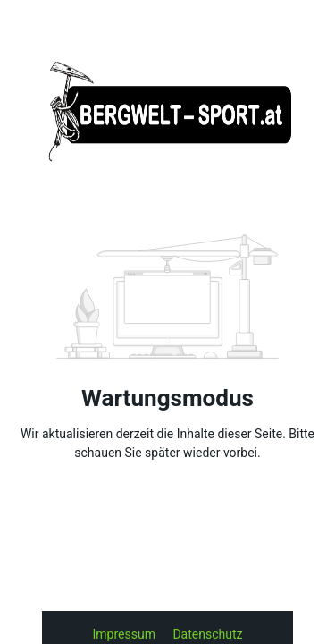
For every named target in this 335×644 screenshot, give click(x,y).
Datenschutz (207, 634)
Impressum (126, 634)
